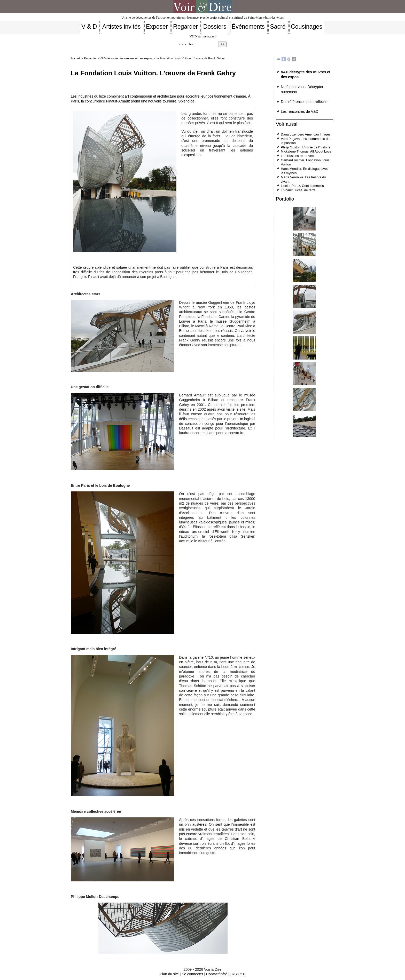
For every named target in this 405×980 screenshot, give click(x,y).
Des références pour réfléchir (304, 102)
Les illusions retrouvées (298, 156)
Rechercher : (187, 44)
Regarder (90, 58)
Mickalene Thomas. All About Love (306, 151)
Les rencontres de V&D (300, 111)
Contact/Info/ (216, 974)
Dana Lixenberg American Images (306, 134)
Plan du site (169, 974)
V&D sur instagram (203, 36)
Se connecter (193, 974)
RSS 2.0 (238, 974)
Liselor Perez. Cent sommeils (302, 186)
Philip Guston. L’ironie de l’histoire (306, 147)
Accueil (76, 58)
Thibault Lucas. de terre (298, 190)
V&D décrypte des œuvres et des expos (126, 58)
